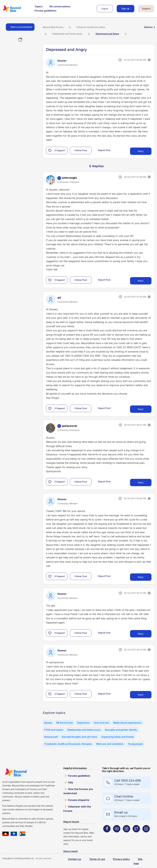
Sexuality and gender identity (121, 730)
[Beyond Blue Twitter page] (136, 835)
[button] (50, 150)
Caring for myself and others (91, 27)
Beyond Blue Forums (16, 9)
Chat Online (124, 796)
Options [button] (148, 27)
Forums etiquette (79, 800)
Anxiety (48, 723)
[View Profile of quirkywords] (69, 426)
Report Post (104, 150)
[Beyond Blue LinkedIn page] (146, 835)
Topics (39, 6)
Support (146, 9)
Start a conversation (21, 27)
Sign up (125, 9)
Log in (105, 9)
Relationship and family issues (67, 34)
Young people (135, 744)
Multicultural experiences (127, 723)
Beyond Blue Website (16, 772)
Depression (83, 723)
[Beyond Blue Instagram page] (126, 835)
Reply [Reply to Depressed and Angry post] (141, 151)
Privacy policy (121, 859)
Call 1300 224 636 (127, 780)
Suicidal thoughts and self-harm (79, 737)
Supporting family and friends (118, 737)
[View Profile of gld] (59, 298)
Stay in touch (71, 851)
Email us (121, 812)
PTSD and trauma (54, 730)
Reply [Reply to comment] (141, 281)
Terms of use (97, 859)
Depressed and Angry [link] (107, 34)
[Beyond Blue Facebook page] (107, 835)
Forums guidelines (45, 11)
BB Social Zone (65, 723)
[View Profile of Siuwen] (62, 61)
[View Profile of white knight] (69, 178)
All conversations (60, 6)
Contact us (74, 859)
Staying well (51, 737)
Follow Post (81, 150)
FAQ (71, 782)
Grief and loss (101, 723)
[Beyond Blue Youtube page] (117, 835)
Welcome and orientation (110, 744)
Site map (138, 861)
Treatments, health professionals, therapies (68, 744)
